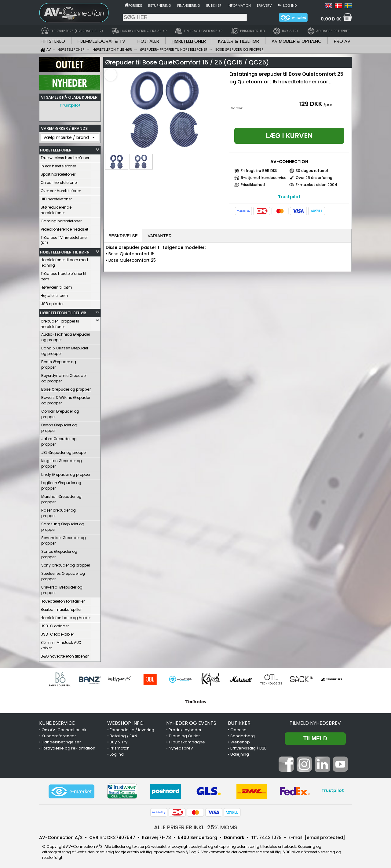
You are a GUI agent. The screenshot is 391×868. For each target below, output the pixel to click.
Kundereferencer (59, 734)
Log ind (290, 5)
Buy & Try (119, 740)
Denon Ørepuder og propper (59, 426)
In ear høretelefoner (58, 164)
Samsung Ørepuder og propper (63, 525)
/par (328, 105)
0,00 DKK (331, 19)
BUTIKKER (239, 722)
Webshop (240, 740)
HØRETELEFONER (189, 41)
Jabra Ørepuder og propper (59, 440)
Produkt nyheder (185, 728)
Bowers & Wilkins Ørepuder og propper (66, 399)
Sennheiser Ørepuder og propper (64, 539)
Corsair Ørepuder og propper (60, 412)
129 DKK (311, 104)
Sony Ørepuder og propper (66, 564)
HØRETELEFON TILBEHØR (63, 311)
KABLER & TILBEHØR (239, 41)
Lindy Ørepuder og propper (66, 473)
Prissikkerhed (253, 185)
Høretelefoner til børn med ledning (64, 261)
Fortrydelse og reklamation (68, 747)
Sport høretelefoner (58, 173)
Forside (135, 5)
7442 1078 (270, 836)
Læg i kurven (289, 136)
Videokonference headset (64, 228)
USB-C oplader (55, 624)
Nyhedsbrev (181, 747)
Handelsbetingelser (61, 740)
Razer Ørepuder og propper (58, 511)
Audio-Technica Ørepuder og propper (66, 336)
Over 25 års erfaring (314, 178)
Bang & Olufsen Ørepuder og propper (65, 349)
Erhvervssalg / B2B (248, 747)
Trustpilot (70, 105)
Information (239, 5)
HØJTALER (148, 41)
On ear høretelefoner (59, 181)
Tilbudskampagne (187, 740)
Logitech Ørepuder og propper (61, 484)
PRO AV (342, 41)
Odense (238, 728)
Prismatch (120, 747)
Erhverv (264, 5)
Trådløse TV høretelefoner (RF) (64, 239)
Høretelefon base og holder (66, 616)
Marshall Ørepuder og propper (61, 498)
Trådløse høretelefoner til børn (63, 275)
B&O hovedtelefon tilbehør (65, 655)
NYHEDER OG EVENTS (191, 722)
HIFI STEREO (53, 41)
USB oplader (52, 302)
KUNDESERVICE (57, 722)
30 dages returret (312, 171)
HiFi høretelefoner (56, 197)
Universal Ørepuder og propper (62, 588)
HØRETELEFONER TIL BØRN (65, 251)
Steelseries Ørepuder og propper (63, 575)
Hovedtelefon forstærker (63, 600)
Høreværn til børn (56, 286)
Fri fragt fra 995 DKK (259, 171)
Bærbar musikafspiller (61, 608)
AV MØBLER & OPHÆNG (297, 41)
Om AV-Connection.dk (64, 728)
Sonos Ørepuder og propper (59, 553)
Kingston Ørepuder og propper (62, 462)
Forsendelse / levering (132, 728)
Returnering (160, 5)
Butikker (214, 5)
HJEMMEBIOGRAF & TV (101, 41)
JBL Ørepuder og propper (64, 451)
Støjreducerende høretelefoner (56, 208)
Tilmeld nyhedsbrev (315, 722)
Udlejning (240, 753)
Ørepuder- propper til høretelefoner (60, 322)
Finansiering (189, 5)
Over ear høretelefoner (61, 189)
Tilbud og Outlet (184, 734)
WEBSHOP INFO (125, 722)
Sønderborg (243, 734)
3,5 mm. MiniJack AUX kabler (61, 644)
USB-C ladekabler (57, 633)
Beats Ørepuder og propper (59, 363)
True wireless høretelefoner (65, 156)
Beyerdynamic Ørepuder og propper (64, 377)
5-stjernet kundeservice (264, 178)
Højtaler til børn (54, 294)
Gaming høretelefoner (61, 219)
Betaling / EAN (123, 734)
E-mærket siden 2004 (316, 185)
